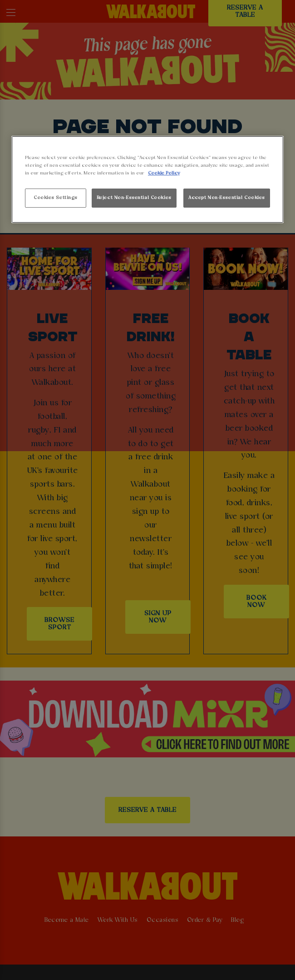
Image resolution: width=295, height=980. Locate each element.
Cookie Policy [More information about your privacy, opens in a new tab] (164, 173)
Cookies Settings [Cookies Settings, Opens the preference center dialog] (56, 198)
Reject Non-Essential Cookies (134, 198)
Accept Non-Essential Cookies (227, 198)
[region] (147, 180)
